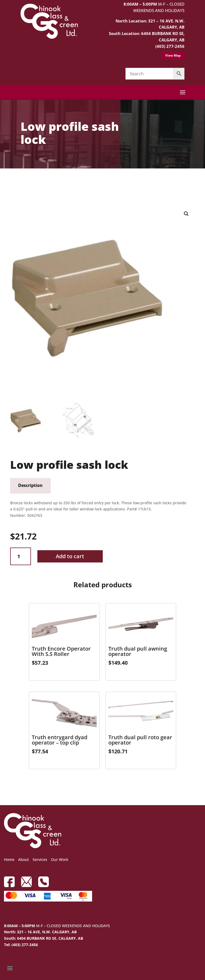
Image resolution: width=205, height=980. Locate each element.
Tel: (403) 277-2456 (21, 945)
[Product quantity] (20, 556)
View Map (173, 55)
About (23, 859)
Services (40, 859)
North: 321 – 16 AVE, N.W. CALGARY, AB (40, 932)
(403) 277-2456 (170, 46)
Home (9, 859)
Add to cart (70, 556)
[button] (186, 214)
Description (30, 485)
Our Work (60, 859)
